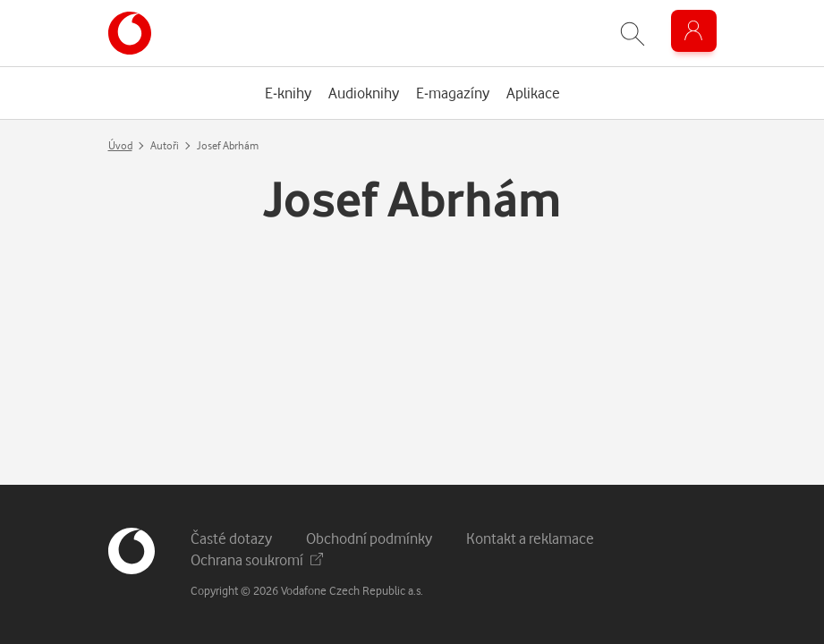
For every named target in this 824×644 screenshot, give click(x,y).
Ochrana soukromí (257, 559)
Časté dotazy (231, 538)
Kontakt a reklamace (530, 538)
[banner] (130, 33)
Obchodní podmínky (369, 538)
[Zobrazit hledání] (633, 34)
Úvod (120, 145)
